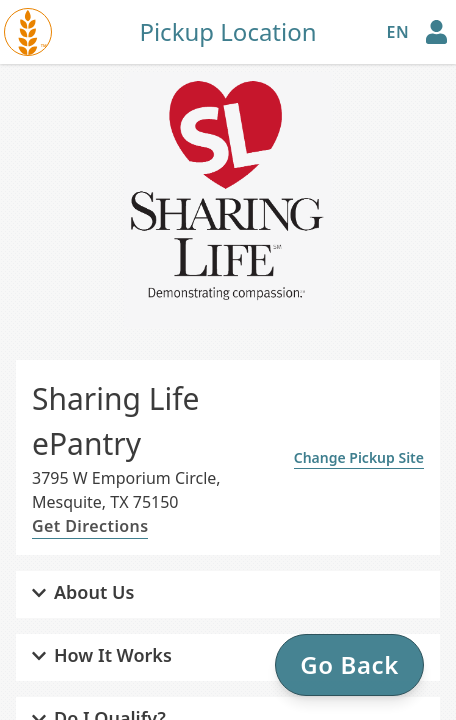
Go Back (349, 664)
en (398, 32)
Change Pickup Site (359, 457)
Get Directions (90, 526)
